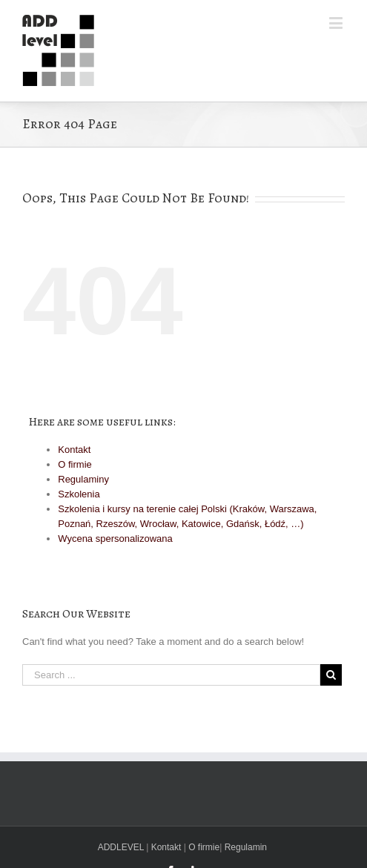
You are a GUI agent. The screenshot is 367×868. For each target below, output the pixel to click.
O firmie (75, 464)
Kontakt (74, 450)
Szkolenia (79, 494)
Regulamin (246, 847)
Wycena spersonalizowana (115, 539)
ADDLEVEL (121, 847)
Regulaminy (83, 479)
